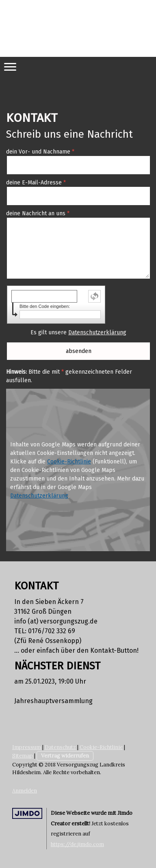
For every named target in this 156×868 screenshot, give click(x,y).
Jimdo (27, 813)
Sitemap (23, 756)
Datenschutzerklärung (97, 332)
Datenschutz (60, 747)
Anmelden (25, 791)
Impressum (27, 747)
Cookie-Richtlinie (69, 462)
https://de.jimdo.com (77, 844)
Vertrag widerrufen (65, 756)
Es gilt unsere (78, 332)
